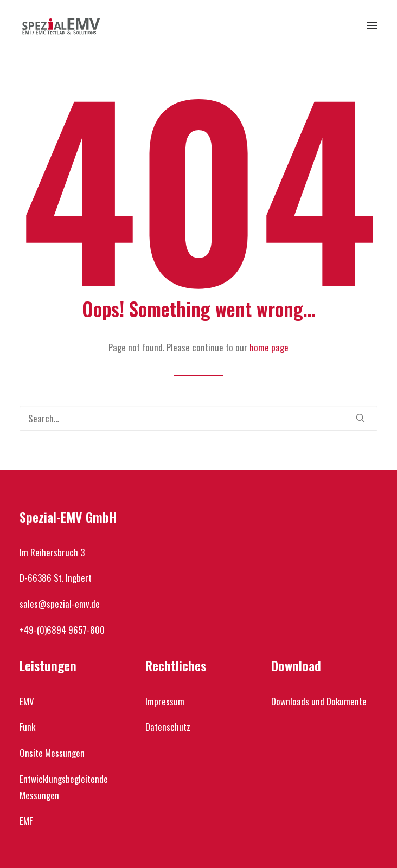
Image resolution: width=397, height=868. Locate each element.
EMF (26, 821)
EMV (27, 701)
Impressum (165, 701)
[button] (372, 25)
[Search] (198, 418)
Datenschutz (168, 727)
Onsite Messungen (52, 753)
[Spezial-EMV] (61, 25)
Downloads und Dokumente (319, 701)
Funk (27, 727)
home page (269, 347)
